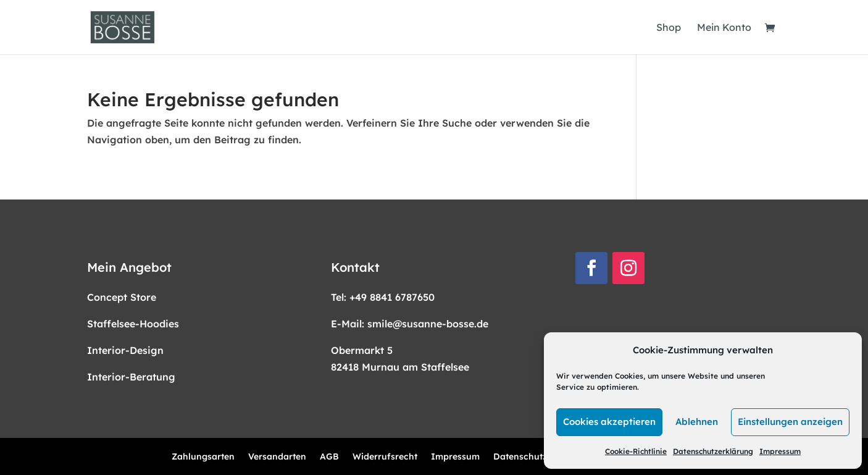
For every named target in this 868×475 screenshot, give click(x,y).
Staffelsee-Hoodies (133, 324)
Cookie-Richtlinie (636, 451)
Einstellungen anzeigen (790, 422)
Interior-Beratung (131, 377)
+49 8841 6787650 (392, 297)
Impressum (780, 451)
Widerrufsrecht (385, 457)
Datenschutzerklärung (713, 451)
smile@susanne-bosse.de (428, 324)
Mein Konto (724, 28)
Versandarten (277, 457)
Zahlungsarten (203, 457)
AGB (329, 457)
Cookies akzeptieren (609, 422)
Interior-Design (125, 350)
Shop (669, 28)
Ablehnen (697, 422)
